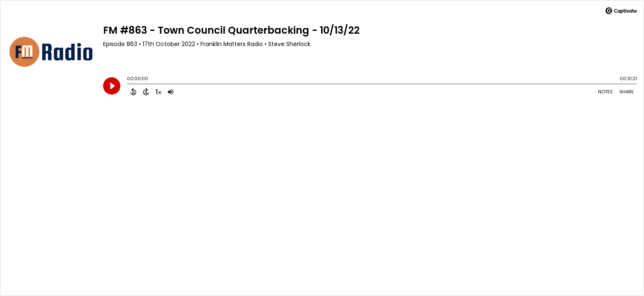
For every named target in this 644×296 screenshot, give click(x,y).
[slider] (129, 85)
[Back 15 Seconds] (133, 92)
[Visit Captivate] (621, 12)
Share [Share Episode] (627, 92)
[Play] (112, 86)
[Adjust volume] (171, 92)
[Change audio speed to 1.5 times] (159, 92)
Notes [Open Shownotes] (605, 92)
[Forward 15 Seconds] (146, 92)
